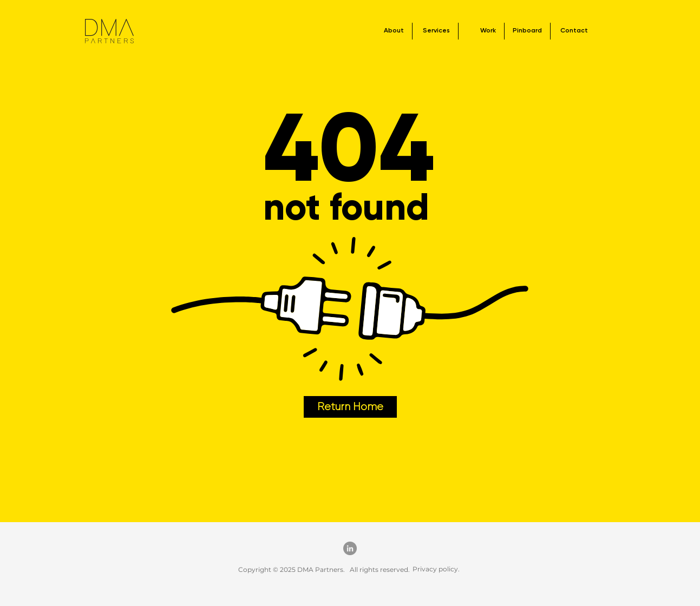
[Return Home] (350, 407)
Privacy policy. (436, 569)
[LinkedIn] (350, 548)
